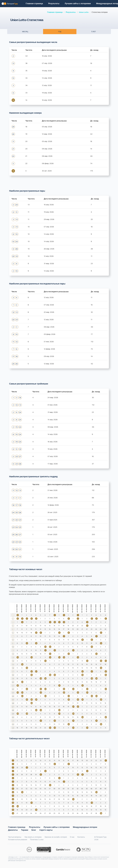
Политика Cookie (37, 840)
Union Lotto (84, 12)
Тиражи (25, 830)
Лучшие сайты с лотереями (78, 4)
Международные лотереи (85, 827)
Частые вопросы (15, 837)
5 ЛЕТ (94, 32)
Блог (34, 830)
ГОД (60, 32)
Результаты (71, 12)
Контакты (81, 837)
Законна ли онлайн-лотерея (56, 837)
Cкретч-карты (46, 830)
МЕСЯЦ (25, 32)
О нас (72, 837)
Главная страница (55, 12)
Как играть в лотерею (33, 837)
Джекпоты (13, 830)
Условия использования (18, 840)
